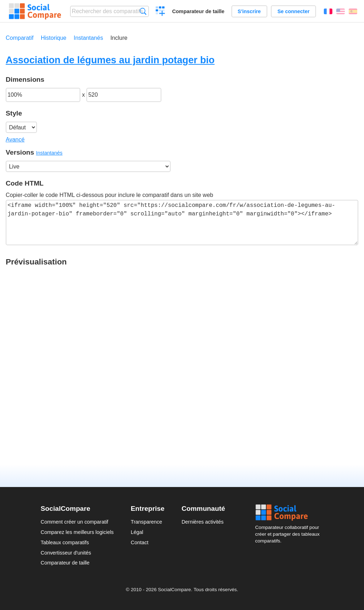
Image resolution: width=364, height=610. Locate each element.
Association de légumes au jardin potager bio (110, 60)
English (341, 11)
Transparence (146, 522)
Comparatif (20, 38)
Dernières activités (203, 522)
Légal (137, 532)
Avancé (15, 140)
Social (289, 513)
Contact (140, 542)
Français (328, 11)
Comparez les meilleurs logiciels (77, 532)
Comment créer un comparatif (74, 522)
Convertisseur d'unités (66, 553)
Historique (54, 38)
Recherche (143, 11)
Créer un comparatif (160, 12)
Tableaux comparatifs (65, 542)
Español (353, 11)
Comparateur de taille (198, 11)
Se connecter (293, 11)
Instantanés (88, 38)
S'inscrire (249, 11)
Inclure (119, 38)
